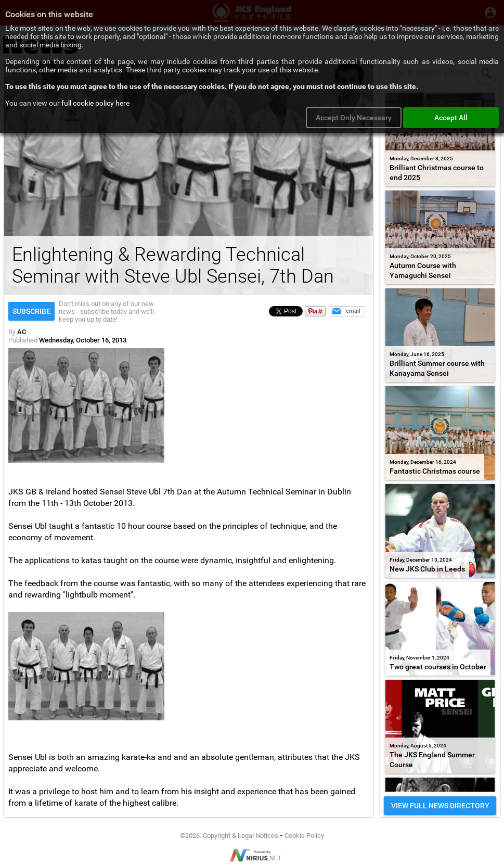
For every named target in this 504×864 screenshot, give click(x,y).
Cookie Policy (304, 836)
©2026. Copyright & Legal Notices (229, 836)
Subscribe (31, 311)
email (353, 311)
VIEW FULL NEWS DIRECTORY (440, 806)
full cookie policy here (95, 103)
